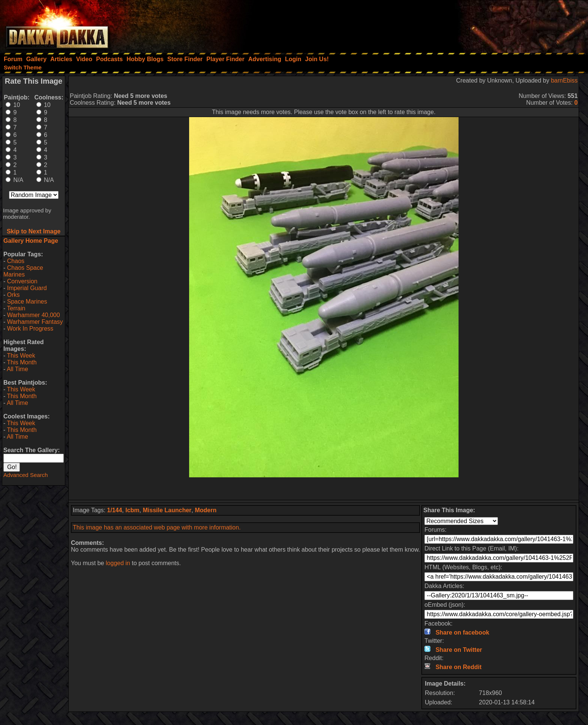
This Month (22, 362)
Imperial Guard (27, 288)
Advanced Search (26, 475)
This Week (21, 356)
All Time (17, 369)
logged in (118, 563)
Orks (14, 295)
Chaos (16, 261)
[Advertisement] (487, 24)
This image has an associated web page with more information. (157, 527)
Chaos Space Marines (23, 271)
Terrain (16, 308)
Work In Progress (30, 329)
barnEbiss (564, 80)
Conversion (22, 281)
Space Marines (27, 302)
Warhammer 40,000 (34, 315)
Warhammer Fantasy (35, 322)
